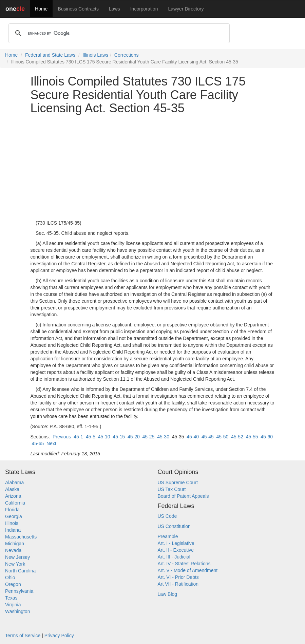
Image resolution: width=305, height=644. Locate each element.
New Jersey (17, 557)
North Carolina (20, 571)
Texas (11, 598)
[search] (118, 33)
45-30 (163, 437)
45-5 (91, 437)
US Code (167, 516)
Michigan (15, 544)
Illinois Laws (96, 55)
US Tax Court (172, 489)
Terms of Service (23, 636)
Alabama (14, 482)
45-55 (252, 437)
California (15, 503)
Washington (17, 611)
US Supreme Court (178, 482)
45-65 (38, 443)
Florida (12, 510)
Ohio (10, 577)
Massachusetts (21, 537)
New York (15, 564)
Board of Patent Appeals (183, 496)
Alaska (12, 489)
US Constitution (174, 526)
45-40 (193, 437)
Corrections (127, 55)
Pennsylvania (19, 591)
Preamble (168, 536)
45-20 (134, 437)
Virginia (13, 605)
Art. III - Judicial (174, 557)
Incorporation (144, 9)
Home (41, 9)
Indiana (13, 530)
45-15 (119, 437)
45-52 (237, 437)
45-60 (267, 437)
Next (51, 443)
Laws (115, 9)
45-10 (104, 437)
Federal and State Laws (50, 55)
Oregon (13, 584)
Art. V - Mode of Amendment (188, 570)
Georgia (14, 516)
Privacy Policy (59, 636)
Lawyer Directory (186, 9)
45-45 (208, 437)
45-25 (149, 437)
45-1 (78, 437)
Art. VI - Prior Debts (178, 577)
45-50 (223, 437)
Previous (62, 437)
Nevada (13, 550)
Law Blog (168, 594)
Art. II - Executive (176, 550)
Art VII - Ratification (178, 584)
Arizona (13, 496)
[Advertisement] (153, 167)
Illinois (12, 523)
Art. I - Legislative (176, 543)
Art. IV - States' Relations (184, 564)
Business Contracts (78, 9)
